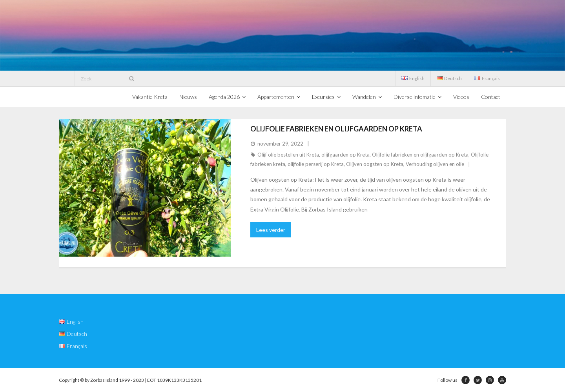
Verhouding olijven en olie (435, 164)
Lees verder (271, 230)
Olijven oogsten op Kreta (375, 164)
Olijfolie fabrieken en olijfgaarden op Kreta (336, 129)
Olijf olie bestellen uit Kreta (288, 155)
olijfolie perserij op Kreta (316, 164)
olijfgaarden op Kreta (345, 155)
